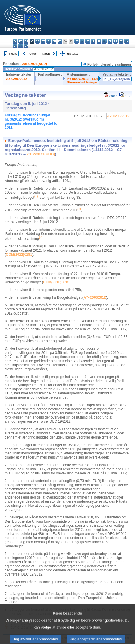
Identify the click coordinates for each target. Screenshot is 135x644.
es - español (21, 41)
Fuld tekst (72, 54)
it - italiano (76, 41)
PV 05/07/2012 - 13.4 (82, 79)
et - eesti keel (43, 41)
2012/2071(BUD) (34, 64)
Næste (46, 54)
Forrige (32, 54)
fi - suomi (21, 46)
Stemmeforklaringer (82, 82)
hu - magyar (93, 41)
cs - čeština (26, 41)
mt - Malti (99, 41)
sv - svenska (26, 46)
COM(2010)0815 (56, 282)
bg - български (15, 41)
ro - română (121, 41)
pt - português (115, 41)
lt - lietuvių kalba (88, 41)
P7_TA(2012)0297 (117, 79)
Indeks (13, 54)
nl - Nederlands (104, 41)
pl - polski (110, 41)
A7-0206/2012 (17, 79)
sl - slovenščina (15, 46)
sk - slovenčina (127, 41)
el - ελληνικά (49, 41)
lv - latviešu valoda (82, 41)
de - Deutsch (37, 41)
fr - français (60, 41)
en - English (54, 41)
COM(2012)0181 (19, 255)
